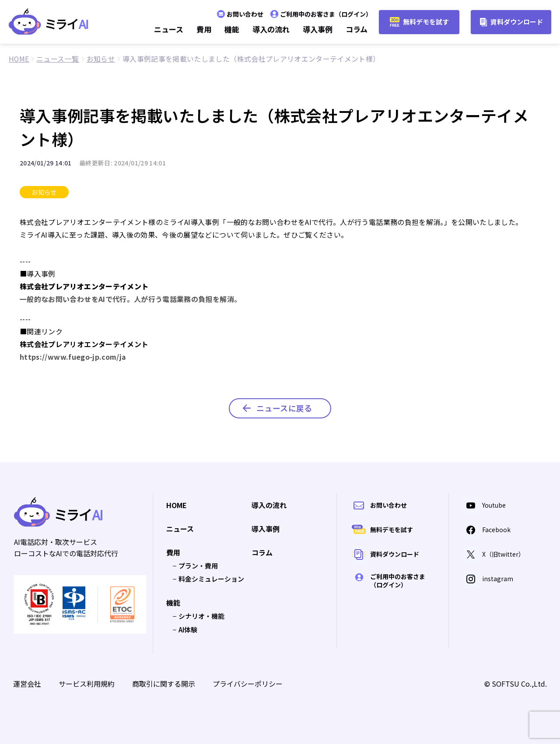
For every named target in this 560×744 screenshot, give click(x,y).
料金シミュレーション (211, 579)
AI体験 (188, 629)
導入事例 (318, 29)
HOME (177, 505)
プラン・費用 (198, 565)
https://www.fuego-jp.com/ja (73, 356)
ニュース (169, 29)
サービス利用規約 (87, 684)
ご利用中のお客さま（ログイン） (326, 14)
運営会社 (27, 684)
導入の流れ (271, 29)
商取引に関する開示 (164, 684)
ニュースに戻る (284, 408)
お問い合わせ (245, 14)
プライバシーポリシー (248, 684)
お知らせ (45, 192)
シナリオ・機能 (201, 616)
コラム (357, 29)
